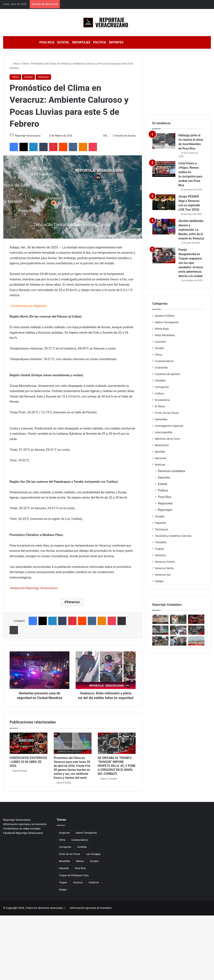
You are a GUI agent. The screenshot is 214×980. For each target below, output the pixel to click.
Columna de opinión (168, 374)
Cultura (159, 393)
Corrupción (162, 387)
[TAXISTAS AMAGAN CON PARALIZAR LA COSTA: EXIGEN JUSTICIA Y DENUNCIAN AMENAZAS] (178, 630)
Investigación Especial (169, 426)
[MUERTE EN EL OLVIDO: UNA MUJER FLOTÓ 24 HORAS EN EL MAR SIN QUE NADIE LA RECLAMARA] (196, 641)
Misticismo (162, 445)
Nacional (160, 458)
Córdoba (160, 380)
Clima (25, 64)
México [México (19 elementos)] (80, 866)
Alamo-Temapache (167, 322)
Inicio (15, 64)
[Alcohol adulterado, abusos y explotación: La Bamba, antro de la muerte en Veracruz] (164, 227)
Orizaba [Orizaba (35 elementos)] (94, 866)
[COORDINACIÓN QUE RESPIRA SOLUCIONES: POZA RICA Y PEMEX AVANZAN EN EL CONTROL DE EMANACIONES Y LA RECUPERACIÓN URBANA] (178, 641)
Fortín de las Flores (167, 413)
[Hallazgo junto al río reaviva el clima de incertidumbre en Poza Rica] (164, 141)
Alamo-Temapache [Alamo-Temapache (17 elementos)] (86, 838)
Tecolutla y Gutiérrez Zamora (173, 536)
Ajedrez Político (165, 316)
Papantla (160, 523)
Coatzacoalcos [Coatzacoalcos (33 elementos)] (80, 845)
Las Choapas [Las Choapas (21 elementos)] (93, 859)
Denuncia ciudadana (171, 471)
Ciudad (159, 348)
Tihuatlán (161, 542)
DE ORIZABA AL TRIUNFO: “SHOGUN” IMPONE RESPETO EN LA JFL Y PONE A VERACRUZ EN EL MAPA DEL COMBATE (117, 771)
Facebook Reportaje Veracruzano (23, 838)
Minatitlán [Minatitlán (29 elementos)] (64, 866)
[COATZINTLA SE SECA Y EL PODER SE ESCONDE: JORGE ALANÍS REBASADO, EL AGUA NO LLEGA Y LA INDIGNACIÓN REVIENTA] (178, 619)
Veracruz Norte (164, 568)
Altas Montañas (165, 335)
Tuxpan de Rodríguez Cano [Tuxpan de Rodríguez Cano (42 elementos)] (74, 880)
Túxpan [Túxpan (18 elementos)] (63, 887)
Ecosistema (162, 400)
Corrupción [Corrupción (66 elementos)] (65, 852)
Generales (161, 419)
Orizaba (160, 516)
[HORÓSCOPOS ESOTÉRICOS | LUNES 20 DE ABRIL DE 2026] (29, 748)
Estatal (63, 42)
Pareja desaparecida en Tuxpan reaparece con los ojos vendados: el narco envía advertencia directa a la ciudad (191, 263)
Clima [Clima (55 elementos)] (62, 845)
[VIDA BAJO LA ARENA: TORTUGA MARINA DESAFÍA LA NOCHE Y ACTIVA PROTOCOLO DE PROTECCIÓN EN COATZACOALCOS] (160, 619)
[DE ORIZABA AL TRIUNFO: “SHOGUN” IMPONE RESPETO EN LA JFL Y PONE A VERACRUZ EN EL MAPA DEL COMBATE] (117, 748)
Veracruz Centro (165, 562)
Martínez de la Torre (168, 439)
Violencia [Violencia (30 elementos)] (94, 887)
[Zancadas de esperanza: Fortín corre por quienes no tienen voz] (160, 641)
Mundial (160, 452)
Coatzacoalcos (164, 361)
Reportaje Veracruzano (30, 136)
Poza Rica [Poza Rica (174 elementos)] (80, 873)
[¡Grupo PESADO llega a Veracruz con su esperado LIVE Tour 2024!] (164, 202)
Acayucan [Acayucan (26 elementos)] (64, 838)
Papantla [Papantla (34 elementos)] (64, 873)
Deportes (116, 42)
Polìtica (100, 42)
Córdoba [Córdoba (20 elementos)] (82, 852)
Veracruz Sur (163, 575)
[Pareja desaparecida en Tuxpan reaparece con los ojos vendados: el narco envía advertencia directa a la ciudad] (164, 255)
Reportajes (81, 42)
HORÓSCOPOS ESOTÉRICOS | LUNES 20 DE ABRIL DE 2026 (28, 767)
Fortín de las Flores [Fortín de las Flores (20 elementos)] (70, 859)
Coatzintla (161, 367)
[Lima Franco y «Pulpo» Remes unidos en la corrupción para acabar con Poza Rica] (164, 169)
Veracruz (43, 77)
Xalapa (159, 581)
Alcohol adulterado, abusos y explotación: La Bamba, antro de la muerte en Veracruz (191, 230)
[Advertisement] (178, 81)
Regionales (165, 503)
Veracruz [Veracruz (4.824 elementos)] (78, 887)
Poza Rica (47, 42)
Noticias (160, 465)
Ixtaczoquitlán (164, 432)
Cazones (160, 342)
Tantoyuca (161, 529)
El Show (160, 406)
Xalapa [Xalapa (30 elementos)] (63, 894)
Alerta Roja (162, 329)
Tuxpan (159, 549)
